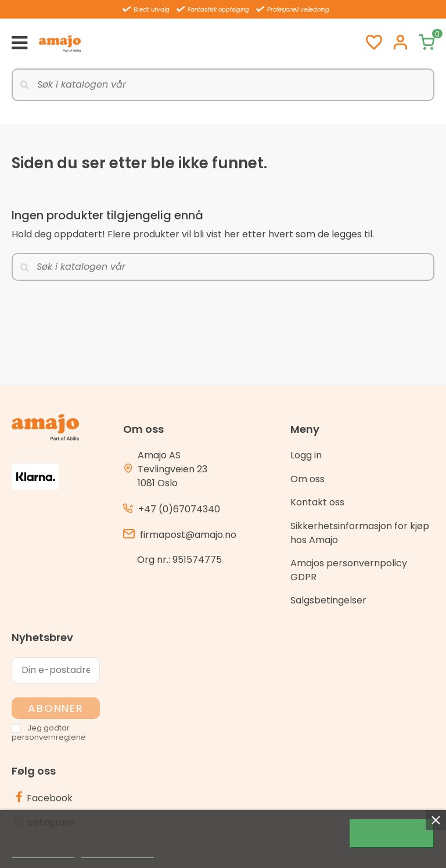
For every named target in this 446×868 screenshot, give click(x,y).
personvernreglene (49, 737)
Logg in (306, 455)
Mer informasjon (43, 853)
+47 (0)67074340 (179, 509)
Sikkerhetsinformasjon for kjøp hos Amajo (360, 533)
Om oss (307, 479)
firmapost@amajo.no (188, 535)
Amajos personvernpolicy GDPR (349, 570)
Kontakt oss (317, 502)
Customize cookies (117, 853)
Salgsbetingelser (328, 600)
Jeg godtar (392, 834)
